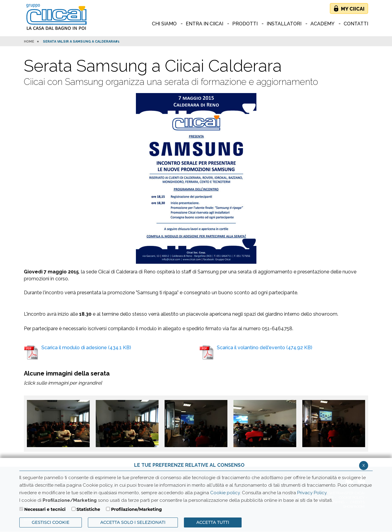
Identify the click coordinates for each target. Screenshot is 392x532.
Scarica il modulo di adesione (77, 352)
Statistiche (88, 509)
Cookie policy (225, 493)
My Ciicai (353, 9)
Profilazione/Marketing (137, 509)
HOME (29, 42)
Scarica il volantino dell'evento (256, 352)
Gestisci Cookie (51, 522)
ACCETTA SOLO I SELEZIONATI (133, 522)
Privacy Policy (312, 493)
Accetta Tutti (213, 522)
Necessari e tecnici (45, 509)
